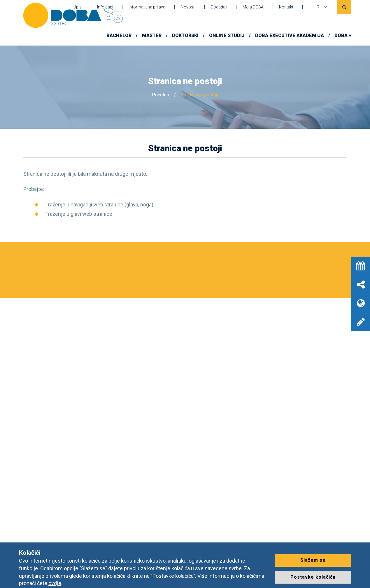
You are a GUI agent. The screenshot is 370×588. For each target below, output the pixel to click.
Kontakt (286, 7)
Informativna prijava (147, 7)
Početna (160, 95)
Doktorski (185, 35)
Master (152, 35)
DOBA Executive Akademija (290, 35)
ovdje (55, 583)
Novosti (188, 7)
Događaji (219, 7)
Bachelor (119, 35)
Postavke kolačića (313, 577)
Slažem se (313, 560)
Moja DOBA (253, 7)
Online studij (227, 35)
